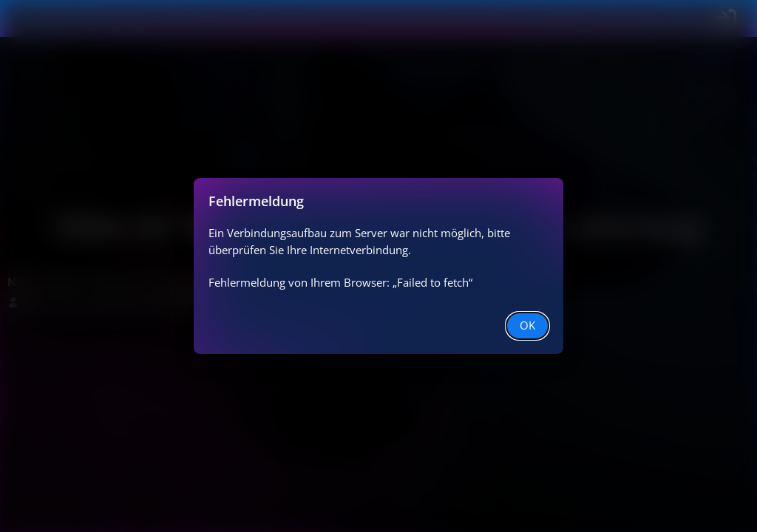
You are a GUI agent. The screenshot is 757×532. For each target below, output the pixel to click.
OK (527, 325)
